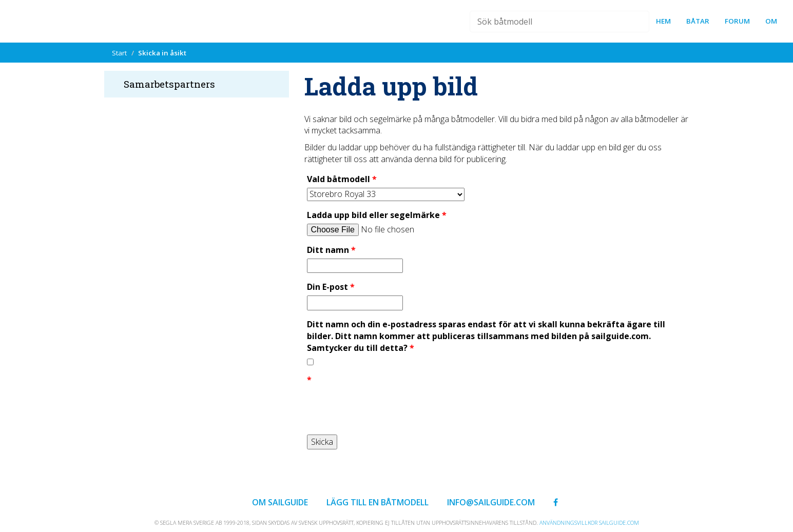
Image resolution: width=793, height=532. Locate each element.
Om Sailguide (280, 502)
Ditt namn (328, 250)
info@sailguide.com (491, 502)
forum (737, 21)
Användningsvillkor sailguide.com (589, 523)
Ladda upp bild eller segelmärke (373, 215)
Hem (663, 21)
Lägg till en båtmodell (378, 502)
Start (119, 53)
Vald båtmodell (339, 179)
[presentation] (385, 408)
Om (771, 21)
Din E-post (327, 287)
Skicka (322, 442)
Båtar (698, 21)
